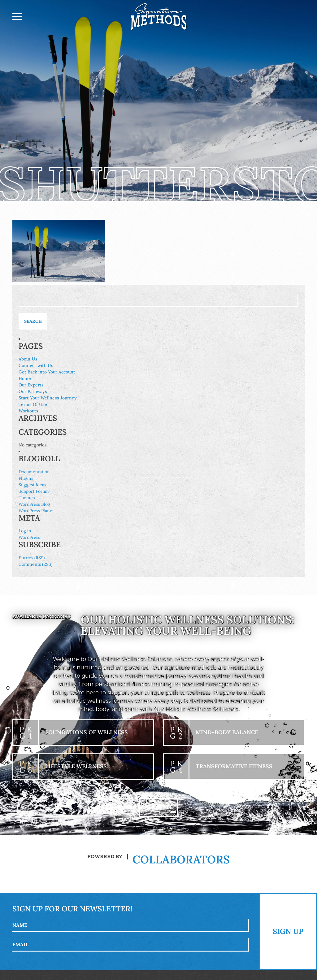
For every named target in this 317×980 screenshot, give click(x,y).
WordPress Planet (36, 511)
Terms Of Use (33, 404)
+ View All (158, 807)
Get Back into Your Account (47, 372)
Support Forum (34, 491)
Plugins (26, 478)
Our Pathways (33, 391)
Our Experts (31, 385)
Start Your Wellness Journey (48, 398)
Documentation (34, 472)
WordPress (29, 537)
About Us (28, 359)
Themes (27, 498)
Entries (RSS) (32, 558)
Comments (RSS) (35, 564)
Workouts (28, 411)
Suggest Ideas (32, 485)
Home (25, 378)
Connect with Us (36, 365)
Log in (25, 531)
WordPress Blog (34, 504)
